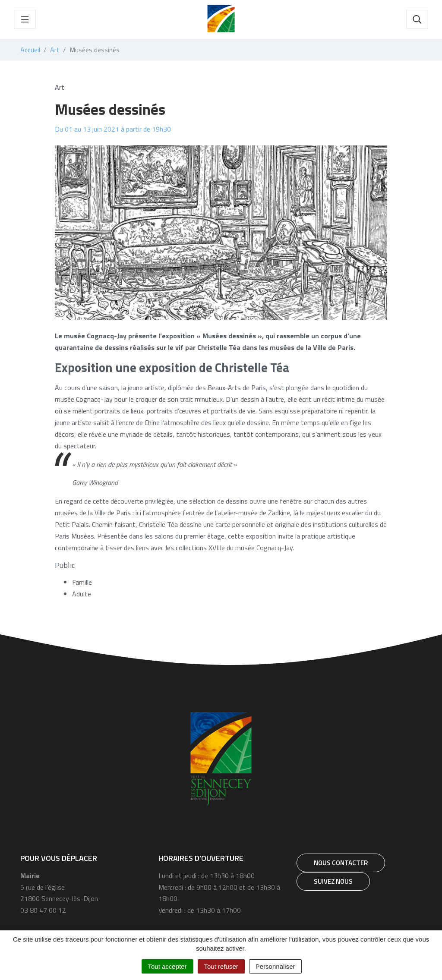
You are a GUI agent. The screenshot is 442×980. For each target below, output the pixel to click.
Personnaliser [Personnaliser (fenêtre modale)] (275, 966)
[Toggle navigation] (25, 19)
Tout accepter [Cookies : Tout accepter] (167, 966)
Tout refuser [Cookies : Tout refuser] (221, 966)
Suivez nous (333, 881)
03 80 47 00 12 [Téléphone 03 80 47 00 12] (43, 910)
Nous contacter (341, 863)
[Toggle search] (417, 19)
